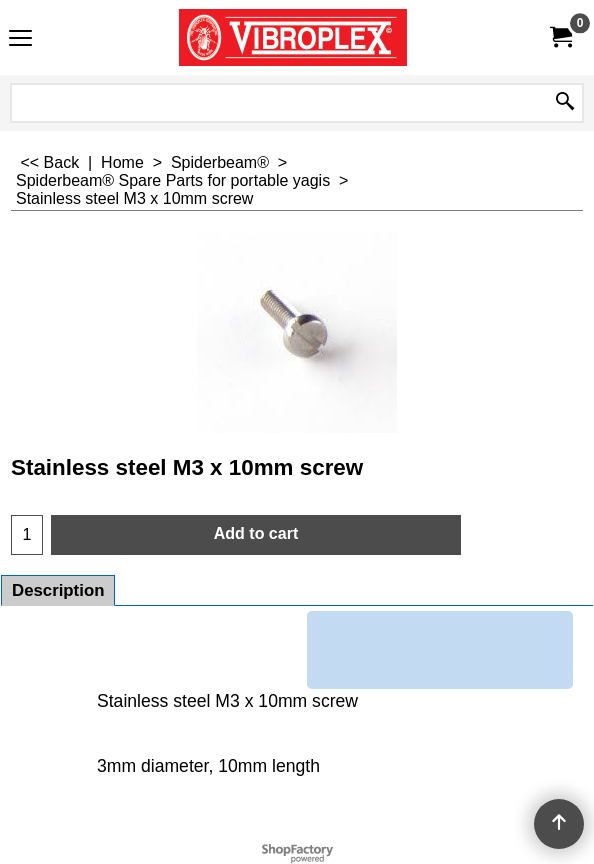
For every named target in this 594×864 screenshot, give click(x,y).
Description (58, 590)
